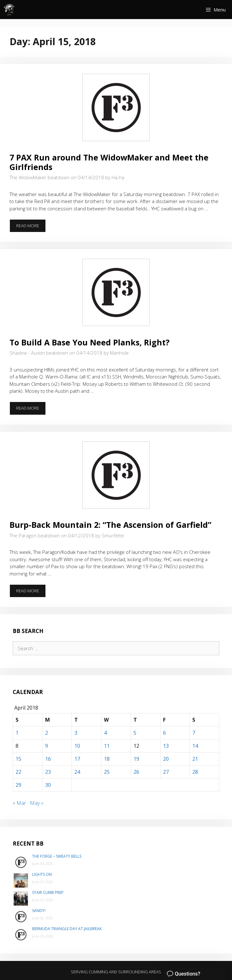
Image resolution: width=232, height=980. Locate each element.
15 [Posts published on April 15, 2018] (18, 759)
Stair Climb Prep (48, 892)
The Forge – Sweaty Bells (57, 856)
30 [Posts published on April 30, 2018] (48, 785)
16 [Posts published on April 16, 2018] (48, 759)
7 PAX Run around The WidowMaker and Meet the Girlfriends (109, 162)
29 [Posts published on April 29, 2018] (18, 785)
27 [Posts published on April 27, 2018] (166, 772)
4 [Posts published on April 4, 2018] (105, 733)
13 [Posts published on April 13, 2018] (166, 746)
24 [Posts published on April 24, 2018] (77, 772)
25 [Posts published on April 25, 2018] (107, 772)
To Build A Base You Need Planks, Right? (89, 342)
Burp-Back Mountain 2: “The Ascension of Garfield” (110, 525)
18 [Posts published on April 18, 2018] (107, 759)
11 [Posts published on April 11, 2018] (107, 746)
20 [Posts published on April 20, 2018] (166, 759)
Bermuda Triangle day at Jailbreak (67, 929)
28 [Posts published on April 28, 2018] (195, 772)
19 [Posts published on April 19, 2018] (136, 759)
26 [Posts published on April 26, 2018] (136, 772)
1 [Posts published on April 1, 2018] (17, 733)
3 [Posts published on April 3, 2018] (76, 733)
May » (37, 803)
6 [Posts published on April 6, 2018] (164, 733)
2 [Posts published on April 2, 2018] (47, 733)
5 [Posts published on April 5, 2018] (135, 733)
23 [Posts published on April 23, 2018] (48, 772)
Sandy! (39, 911)
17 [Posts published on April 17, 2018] (77, 759)
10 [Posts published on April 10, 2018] (77, 746)
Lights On (42, 874)
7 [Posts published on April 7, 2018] (194, 733)
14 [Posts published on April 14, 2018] (195, 746)
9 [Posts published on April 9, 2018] (47, 746)
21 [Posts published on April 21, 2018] (195, 759)
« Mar (19, 803)
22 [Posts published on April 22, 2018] (18, 772)
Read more (31, 228)
